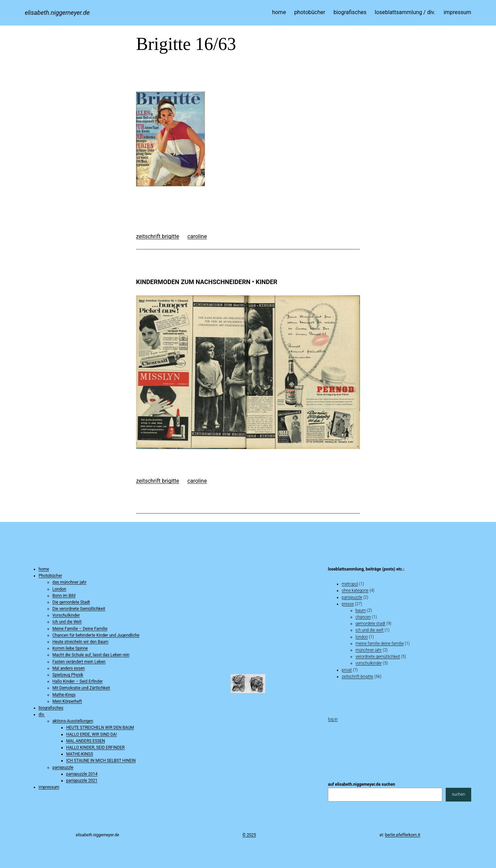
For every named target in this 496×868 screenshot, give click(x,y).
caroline (197, 236)
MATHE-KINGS (80, 754)
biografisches (51, 708)
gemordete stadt (370, 624)
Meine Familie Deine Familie (380, 644)
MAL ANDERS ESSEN (86, 741)
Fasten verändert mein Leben (79, 662)
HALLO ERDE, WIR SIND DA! (91, 734)
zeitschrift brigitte (158, 236)
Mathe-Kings (64, 695)
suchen (458, 794)
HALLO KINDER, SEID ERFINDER (95, 747)
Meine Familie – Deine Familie (80, 629)
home (44, 569)
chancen (363, 617)
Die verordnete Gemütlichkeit (79, 609)
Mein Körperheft (67, 701)
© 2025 (249, 835)
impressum (49, 787)
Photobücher (50, 576)
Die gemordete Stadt (71, 602)
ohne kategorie (355, 590)
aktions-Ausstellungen (73, 721)
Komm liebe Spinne (70, 648)
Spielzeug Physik (68, 675)
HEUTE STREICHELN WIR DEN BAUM (100, 728)
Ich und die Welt (67, 622)
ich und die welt (369, 630)
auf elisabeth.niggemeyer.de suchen (361, 784)
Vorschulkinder (66, 615)
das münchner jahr (69, 582)
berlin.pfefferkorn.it (403, 835)
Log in (333, 719)
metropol (350, 584)
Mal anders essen (69, 668)
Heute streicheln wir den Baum (80, 642)
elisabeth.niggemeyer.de (57, 13)
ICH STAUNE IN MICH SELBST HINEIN (101, 761)
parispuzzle (63, 767)
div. (42, 714)
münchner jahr (369, 650)
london (362, 637)
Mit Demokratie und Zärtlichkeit (81, 688)
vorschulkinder (369, 663)
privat (347, 670)
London (59, 589)
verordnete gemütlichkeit (378, 657)
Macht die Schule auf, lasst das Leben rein (91, 655)
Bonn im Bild (64, 596)
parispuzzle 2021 (82, 781)
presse (348, 604)
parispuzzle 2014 (82, 774)
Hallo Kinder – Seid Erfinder (77, 681)
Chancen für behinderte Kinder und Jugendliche (96, 635)
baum (361, 610)
